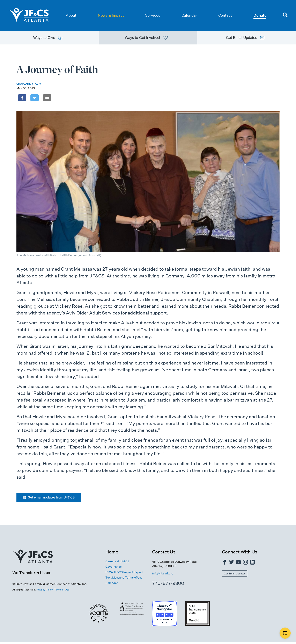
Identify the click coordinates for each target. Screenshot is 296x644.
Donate (260, 15)
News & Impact (111, 15)
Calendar (189, 15)
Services (153, 15)
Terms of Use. (62, 591)
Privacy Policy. (45, 591)
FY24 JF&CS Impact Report (124, 574)
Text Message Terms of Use (124, 579)
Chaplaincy (25, 85)
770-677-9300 (168, 585)
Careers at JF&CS (117, 563)
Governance (114, 568)
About (71, 15)
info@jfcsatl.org (163, 575)
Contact (225, 15)
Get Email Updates (235, 575)
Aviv (38, 85)
